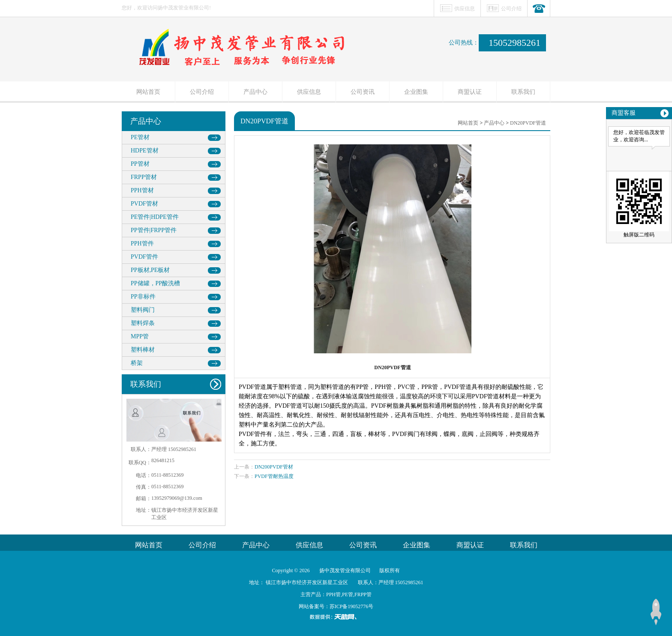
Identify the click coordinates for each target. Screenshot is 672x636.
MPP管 (140, 336)
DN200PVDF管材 (274, 467)
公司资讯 (363, 92)
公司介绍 (511, 9)
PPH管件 (142, 243)
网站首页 (148, 92)
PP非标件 (143, 297)
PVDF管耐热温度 (274, 476)
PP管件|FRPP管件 (154, 230)
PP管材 (140, 164)
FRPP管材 (144, 177)
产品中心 (255, 92)
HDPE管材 (145, 151)
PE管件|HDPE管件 (155, 217)
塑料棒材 (143, 350)
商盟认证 (470, 92)
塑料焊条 (143, 323)
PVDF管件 (144, 257)
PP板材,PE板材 (150, 270)
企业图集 (416, 92)
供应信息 (465, 9)
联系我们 (523, 92)
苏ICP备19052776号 (352, 606)
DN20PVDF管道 (528, 123)
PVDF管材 (144, 204)
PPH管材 (142, 190)
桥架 (137, 363)
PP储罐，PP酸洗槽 (155, 283)
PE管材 (140, 137)
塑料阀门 (143, 310)
